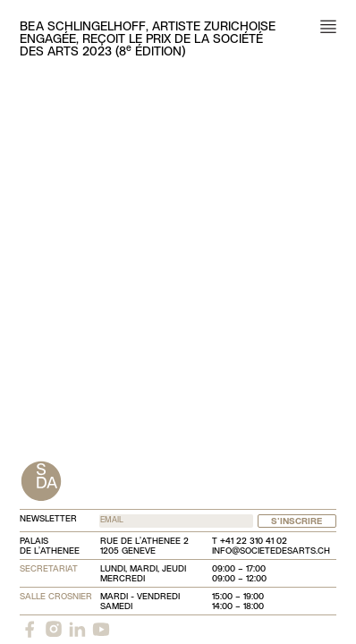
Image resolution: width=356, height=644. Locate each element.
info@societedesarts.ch (271, 551)
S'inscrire (297, 522)
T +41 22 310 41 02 (250, 542)
